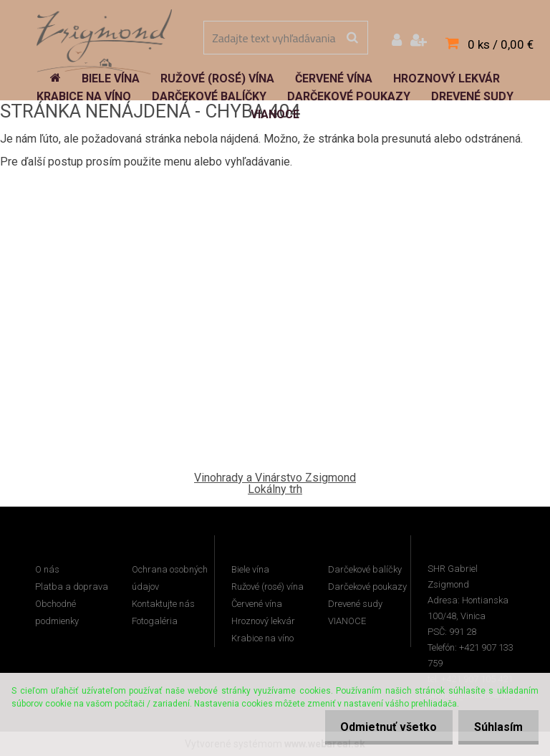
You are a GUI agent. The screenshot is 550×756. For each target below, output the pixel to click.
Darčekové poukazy (367, 587)
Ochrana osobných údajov (170, 578)
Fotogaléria (155, 621)
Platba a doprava (72, 587)
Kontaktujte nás (163, 604)
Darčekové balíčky (365, 569)
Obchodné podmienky (57, 612)
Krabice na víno (262, 638)
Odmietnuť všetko (382, 727)
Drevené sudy (355, 604)
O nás (47, 569)
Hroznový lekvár (263, 621)
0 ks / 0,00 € (501, 44)
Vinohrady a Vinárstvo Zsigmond (275, 478)
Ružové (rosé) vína (267, 587)
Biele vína (250, 569)
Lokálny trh (275, 489)
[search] (352, 38)
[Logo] (104, 39)
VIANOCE (347, 621)
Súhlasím (496, 727)
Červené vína (257, 604)
